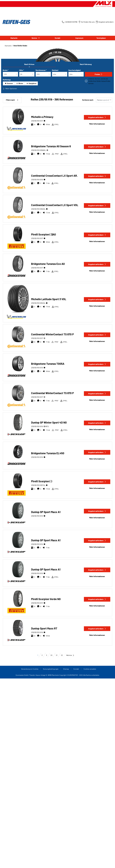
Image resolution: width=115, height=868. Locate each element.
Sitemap (66, 669)
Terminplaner (101, 38)
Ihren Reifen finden (20, 46)
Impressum (79, 38)
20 (51, 655)
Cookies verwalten (90, 669)
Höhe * (22, 70)
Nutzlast (55, 70)
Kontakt (57, 38)
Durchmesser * (41, 70)
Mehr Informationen (97, 124)
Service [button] (35, 38)
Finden (99, 74)
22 (62, 655)
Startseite (14, 38)
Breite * (6, 70)
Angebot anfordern (97, 117)
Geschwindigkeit (75, 70)
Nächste (70, 655)
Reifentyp (7, 80)
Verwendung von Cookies (30, 669)
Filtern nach (12, 100)
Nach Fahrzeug (86, 64)
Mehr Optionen (10, 88)
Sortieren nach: (88, 100)
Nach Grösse (29, 64)
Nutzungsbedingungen (51, 669)
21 (57, 655)
